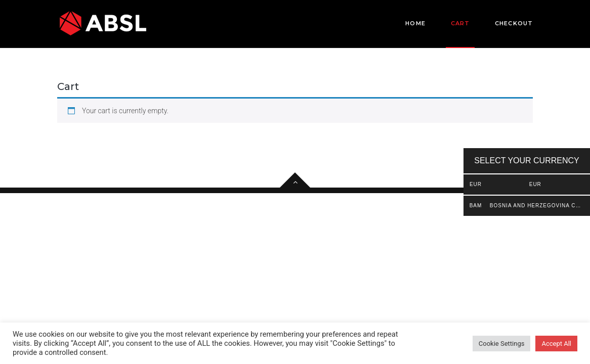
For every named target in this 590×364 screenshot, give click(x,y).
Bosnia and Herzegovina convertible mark (535, 206)
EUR (535, 184)
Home (415, 23)
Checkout (514, 23)
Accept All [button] (556, 344)
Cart (460, 34)
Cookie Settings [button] (502, 344)
